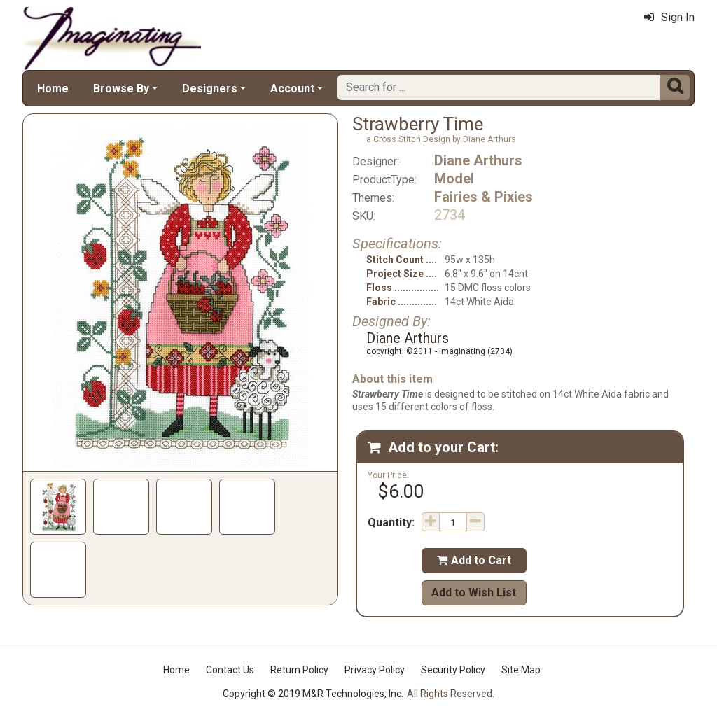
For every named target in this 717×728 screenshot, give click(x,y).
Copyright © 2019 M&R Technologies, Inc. (313, 694)
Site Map (521, 670)
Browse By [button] (121, 89)
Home (53, 89)
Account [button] (292, 89)
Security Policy (453, 670)
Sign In (669, 17)
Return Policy (299, 670)
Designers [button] (210, 89)
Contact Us (230, 670)
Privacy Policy (375, 670)
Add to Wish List (474, 593)
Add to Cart (474, 560)
